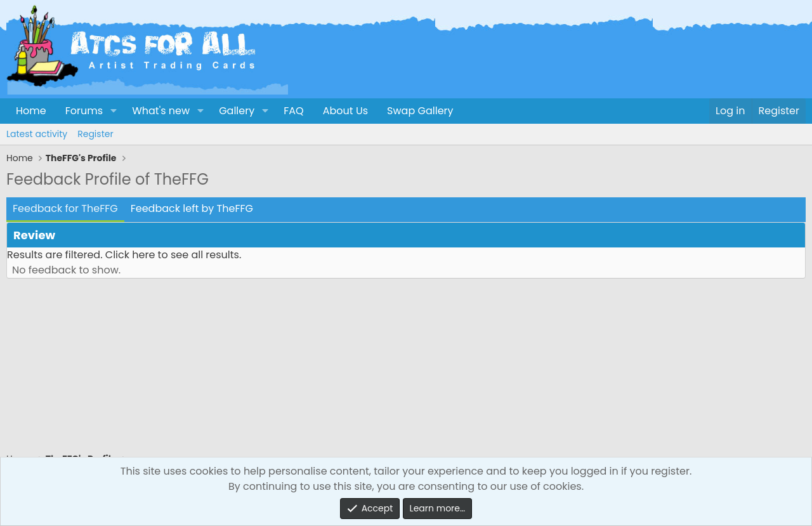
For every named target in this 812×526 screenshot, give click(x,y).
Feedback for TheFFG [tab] (65, 208)
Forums (84, 111)
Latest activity (37, 134)
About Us (345, 111)
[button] (113, 111)
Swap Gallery (420, 111)
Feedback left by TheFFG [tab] (192, 208)
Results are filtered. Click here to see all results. (124, 255)
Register (95, 134)
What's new (161, 111)
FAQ (293, 111)
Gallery (237, 111)
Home (31, 111)
